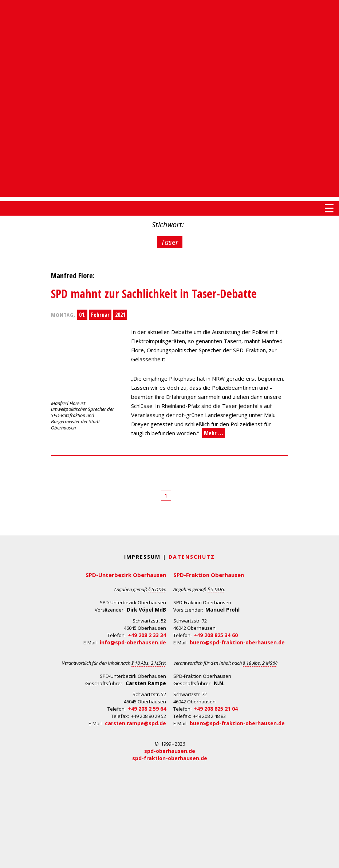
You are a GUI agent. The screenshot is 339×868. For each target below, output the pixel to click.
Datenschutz (192, 557)
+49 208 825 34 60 (216, 635)
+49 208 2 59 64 (147, 709)
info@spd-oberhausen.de (133, 642)
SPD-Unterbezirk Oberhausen (126, 575)
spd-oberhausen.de (170, 751)
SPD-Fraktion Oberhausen (209, 575)
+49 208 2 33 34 (147, 635)
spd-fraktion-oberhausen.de (170, 758)
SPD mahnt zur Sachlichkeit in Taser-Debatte (154, 293)
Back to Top (329, 858)
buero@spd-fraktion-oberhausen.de (237, 642)
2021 (120, 315)
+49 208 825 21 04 (216, 709)
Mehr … (214, 433)
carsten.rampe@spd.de (135, 723)
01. (82, 315)
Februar (100, 315)
